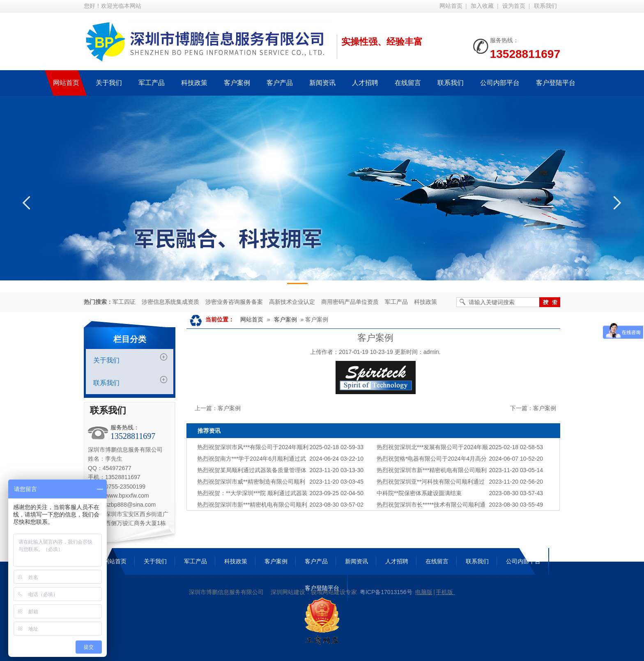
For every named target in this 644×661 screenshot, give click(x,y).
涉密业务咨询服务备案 (234, 302)
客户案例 (285, 319)
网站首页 (451, 6)
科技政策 (425, 302)
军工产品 (396, 302)
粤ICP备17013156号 (386, 592)
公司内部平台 (523, 561)
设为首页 (514, 6)
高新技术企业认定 (292, 302)
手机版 (444, 592)
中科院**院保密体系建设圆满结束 (419, 493)
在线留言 (437, 561)
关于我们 (106, 360)
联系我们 (545, 6)
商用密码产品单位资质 (350, 302)
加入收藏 (482, 6)
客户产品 (316, 561)
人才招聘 (397, 561)
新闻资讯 (356, 561)
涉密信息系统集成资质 (170, 302)
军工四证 (124, 302)
